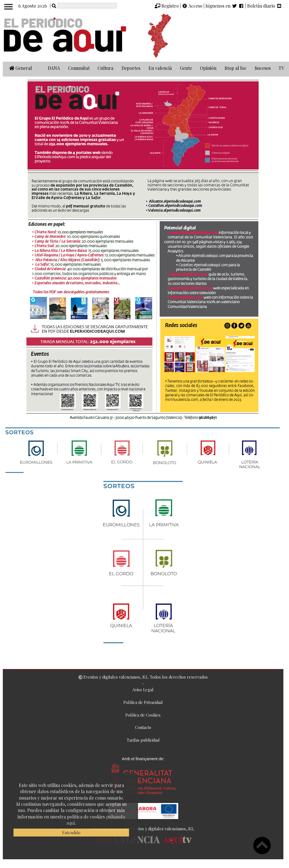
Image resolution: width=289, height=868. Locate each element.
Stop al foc (236, 68)
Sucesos (263, 68)
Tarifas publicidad (143, 740)
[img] (157, 6)
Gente (186, 68)
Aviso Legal (143, 690)
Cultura (105, 68)
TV (281, 68)
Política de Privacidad (143, 702)
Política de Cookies (143, 715)
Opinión (208, 68)
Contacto (143, 727)
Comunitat (79, 68)
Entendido (71, 833)
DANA (54, 68)
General (21, 68)
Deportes (131, 68)
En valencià (160, 68)
